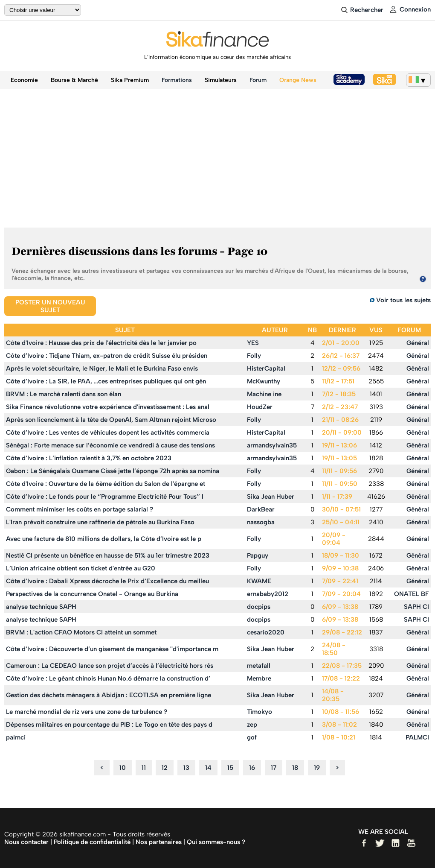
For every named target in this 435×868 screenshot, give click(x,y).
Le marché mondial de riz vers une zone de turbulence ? (87, 712)
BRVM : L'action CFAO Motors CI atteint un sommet (81, 632)
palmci (16, 737)
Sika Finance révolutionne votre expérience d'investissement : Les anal (108, 407)
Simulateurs (221, 80)
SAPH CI (416, 607)
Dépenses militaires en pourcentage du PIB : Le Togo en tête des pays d (109, 725)
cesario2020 (266, 632)
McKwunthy (264, 381)
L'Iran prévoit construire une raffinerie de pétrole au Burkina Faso (100, 522)
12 (165, 768)
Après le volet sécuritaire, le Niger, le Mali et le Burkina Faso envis (102, 368)
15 (230, 768)
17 (274, 768)
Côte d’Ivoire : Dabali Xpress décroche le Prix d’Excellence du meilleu (107, 581)
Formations (177, 80)
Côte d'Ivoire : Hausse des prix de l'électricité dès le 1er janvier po (101, 343)
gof (252, 737)
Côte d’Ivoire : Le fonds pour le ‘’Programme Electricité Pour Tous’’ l (105, 497)
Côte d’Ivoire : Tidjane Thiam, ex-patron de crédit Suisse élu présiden (107, 356)
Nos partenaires (159, 842)
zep (252, 725)
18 (295, 768)
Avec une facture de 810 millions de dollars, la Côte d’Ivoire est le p (104, 539)
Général (418, 343)
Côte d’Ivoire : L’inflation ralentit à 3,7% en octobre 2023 (89, 458)
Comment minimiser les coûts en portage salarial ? (80, 509)
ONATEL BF (412, 594)
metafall (259, 666)
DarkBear (261, 509)
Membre (259, 678)
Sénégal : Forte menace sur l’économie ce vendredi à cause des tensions (110, 445)
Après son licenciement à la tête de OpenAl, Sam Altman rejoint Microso (111, 420)
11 (144, 768)
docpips (259, 607)
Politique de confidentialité (92, 842)
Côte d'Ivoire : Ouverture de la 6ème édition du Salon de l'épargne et (106, 484)
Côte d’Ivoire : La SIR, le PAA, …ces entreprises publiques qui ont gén (106, 381)
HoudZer (260, 407)
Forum (258, 80)
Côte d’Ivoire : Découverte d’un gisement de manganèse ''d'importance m (112, 649)
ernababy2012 (268, 594)
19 (317, 768)
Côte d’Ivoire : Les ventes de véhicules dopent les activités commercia (108, 433)
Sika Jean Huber (271, 497)
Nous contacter (26, 842)
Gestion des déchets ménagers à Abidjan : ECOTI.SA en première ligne (109, 695)
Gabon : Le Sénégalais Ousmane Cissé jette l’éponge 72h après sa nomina (113, 471)
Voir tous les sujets (403, 300)
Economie (24, 80)
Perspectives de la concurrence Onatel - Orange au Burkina (92, 594)
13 (186, 768)
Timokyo (260, 712)
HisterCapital (266, 368)
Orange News (298, 80)
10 (123, 768)
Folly (254, 356)
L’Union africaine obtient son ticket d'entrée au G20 (81, 568)
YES (253, 343)
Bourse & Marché (74, 80)
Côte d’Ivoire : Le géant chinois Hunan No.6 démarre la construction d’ (108, 678)
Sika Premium (130, 80)
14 (208, 768)
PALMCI (417, 737)
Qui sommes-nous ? (216, 842)
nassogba (261, 522)
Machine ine (264, 394)
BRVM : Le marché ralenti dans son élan (64, 394)
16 (252, 768)
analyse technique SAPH (41, 607)
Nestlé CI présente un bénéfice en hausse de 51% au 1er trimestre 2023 (108, 555)
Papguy (258, 555)
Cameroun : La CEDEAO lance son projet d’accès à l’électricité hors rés (110, 666)
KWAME (259, 581)
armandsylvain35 (272, 445)
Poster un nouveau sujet (50, 306)
